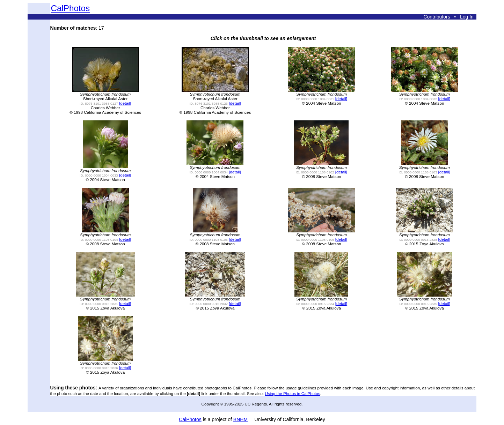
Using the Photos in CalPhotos (293, 393)
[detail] (125, 103)
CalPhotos (71, 8)
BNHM (240, 419)
